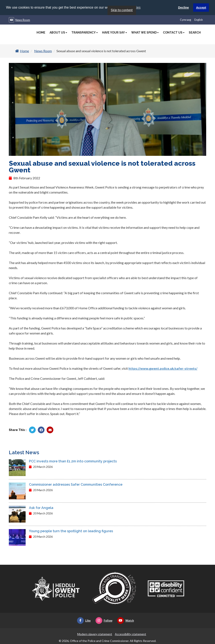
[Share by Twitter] (32, 430)
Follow (104, 621)
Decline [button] (183, 8)
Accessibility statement (130, 634)
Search (195, 32)
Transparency (85, 32)
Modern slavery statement (95, 634)
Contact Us (174, 32)
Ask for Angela (41, 508)
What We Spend (145, 32)
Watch (126, 621)
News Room (23, 20)
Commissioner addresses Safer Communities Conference (76, 485)
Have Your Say (115, 32)
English (199, 20)
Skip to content (122, 10)
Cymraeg (186, 20)
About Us (58, 32)
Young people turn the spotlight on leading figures (71, 531)
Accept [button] (201, 8)
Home (41, 32)
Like (84, 621)
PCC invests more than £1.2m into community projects (73, 461)
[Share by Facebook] (41, 430)
